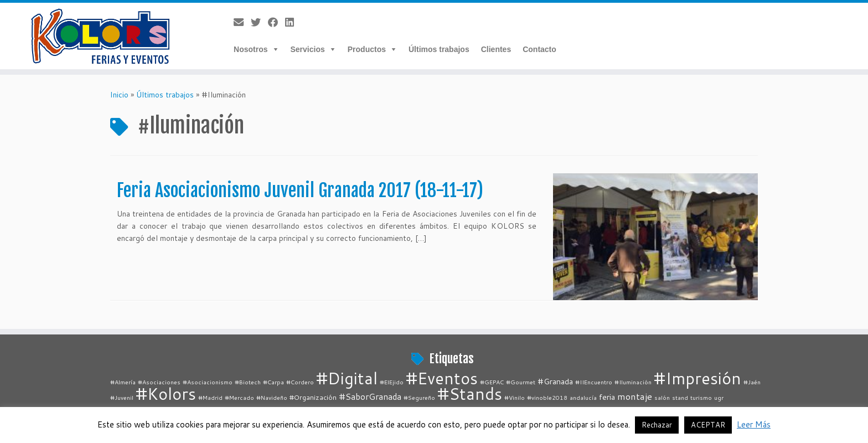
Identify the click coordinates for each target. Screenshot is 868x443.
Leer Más (754, 424)
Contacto (539, 49)
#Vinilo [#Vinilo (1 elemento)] (515, 397)
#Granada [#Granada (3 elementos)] (555, 381)
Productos (367, 49)
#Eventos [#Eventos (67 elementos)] (442, 378)
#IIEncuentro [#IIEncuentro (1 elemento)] (594, 382)
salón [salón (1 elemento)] (662, 397)
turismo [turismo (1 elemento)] (701, 397)
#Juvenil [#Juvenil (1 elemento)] (122, 397)
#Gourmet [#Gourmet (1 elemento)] (521, 382)
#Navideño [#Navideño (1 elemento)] (272, 397)
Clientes (496, 49)
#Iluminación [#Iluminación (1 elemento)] (633, 382)
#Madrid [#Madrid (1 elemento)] (210, 397)
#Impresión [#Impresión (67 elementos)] (697, 378)
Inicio (119, 95)
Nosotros (250, 49)
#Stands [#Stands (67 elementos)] (470, 393)
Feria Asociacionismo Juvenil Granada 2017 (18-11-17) (300, 190)
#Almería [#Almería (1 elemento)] (123, 382)
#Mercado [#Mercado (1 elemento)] (239, 397)
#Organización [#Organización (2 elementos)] (313, 397)
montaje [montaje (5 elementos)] (635, 396)
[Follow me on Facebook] (277, 22)
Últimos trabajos (439, 49)
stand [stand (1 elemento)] (680, 397)
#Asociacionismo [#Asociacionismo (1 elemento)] (208, 382)
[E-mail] (242, 22)
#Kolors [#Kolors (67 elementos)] (166, 393)
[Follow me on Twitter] (259, 22)
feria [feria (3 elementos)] (607, 397)
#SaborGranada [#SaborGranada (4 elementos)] (370, 396)
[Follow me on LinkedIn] (293, 22)
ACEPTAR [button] (708, 425)
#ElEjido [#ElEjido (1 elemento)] (392, 382)
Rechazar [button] (657, 425)
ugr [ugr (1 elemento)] (719, 397)
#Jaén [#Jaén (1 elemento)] (752, 382)
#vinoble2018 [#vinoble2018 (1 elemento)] (547, 397)
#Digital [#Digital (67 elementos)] (347, 378)
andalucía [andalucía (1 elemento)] (583, 397)
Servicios (308, 49)
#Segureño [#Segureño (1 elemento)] (419, 397)
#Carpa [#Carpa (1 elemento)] (273, 382)
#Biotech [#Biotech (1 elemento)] (248, 382)
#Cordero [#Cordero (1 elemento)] (300, 382)
